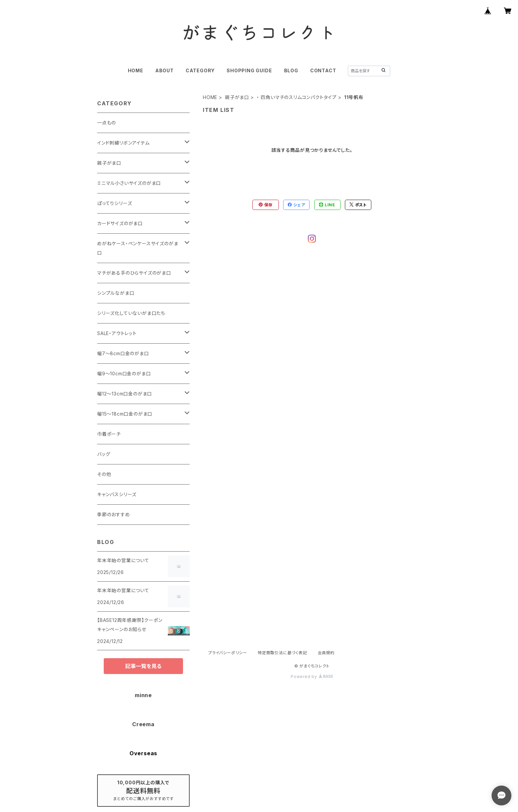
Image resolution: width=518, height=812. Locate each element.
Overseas (143, 753)
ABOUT (165, 70)
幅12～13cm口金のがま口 (125, 394)
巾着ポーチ (109, 434)
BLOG (291, 70)
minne (143, 695)
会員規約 (326, 653)
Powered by (312, 677)
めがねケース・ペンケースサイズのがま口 (138, 248)
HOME (136, 70)
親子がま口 (237, 97)
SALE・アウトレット (117, 333)
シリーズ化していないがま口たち (131, 313)
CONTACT (323, 70)
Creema (143, 724)
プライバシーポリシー (228, 653)
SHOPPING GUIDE (249, 70)
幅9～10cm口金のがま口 (124, 373)
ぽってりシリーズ (114, 203)
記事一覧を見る (143, 666)
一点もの (107, 123)
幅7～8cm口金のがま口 (123, 353)
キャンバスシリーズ (117, 494)
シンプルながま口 (116, 293)
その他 (104, 474)
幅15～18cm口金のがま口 (125, 414)
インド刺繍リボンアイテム (123, 143)
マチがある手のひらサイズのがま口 (134, 273)
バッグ (104, 454)
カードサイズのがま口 (120, 223)
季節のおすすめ (114, 514)
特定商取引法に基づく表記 (282, 653)
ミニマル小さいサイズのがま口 (129, 183)
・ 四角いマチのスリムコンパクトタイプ (297, 97)
